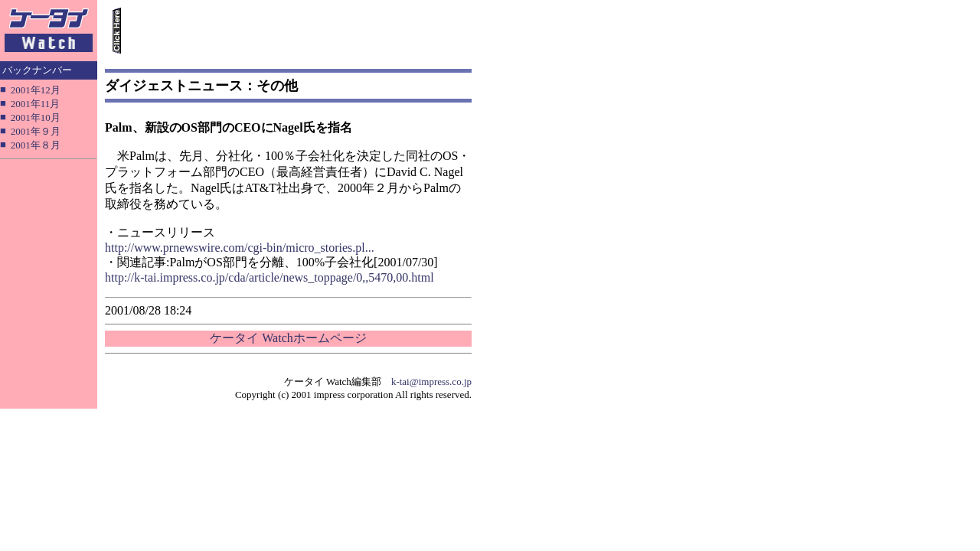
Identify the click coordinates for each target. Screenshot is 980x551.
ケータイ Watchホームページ (288, 338)
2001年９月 (36, 131)
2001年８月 (36, 145)
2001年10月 (36, 117)
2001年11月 (36, 104)
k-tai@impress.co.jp (431, 381)
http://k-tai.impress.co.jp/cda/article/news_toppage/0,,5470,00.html (269, 277)
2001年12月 (36, 90)
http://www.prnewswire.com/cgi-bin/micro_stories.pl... (240, 248)
